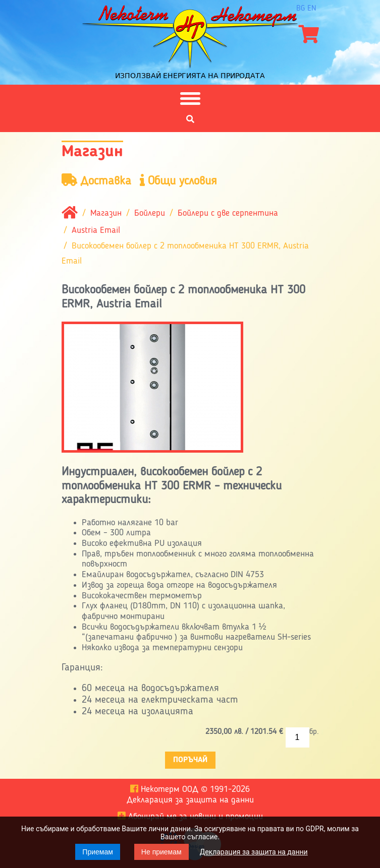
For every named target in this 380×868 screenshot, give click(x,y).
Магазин (106, 214)
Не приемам (161, 852)
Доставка (96, 181)
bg (301, 9)
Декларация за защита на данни (254, 852)
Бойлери (150, 214)
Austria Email (96, 231)
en (312, 9)
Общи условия (178, 181)
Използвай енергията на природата (190, 76)
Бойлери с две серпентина (228, 214)
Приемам (98, 852)
